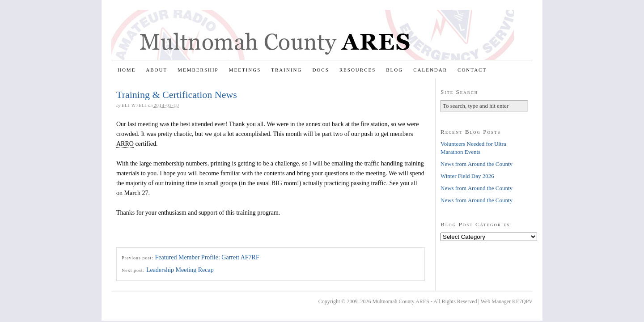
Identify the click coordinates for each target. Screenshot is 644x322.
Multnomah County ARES (313, 35)
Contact (472, 70)
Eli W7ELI (134, 105)
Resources (358, 70)
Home (127, 70)
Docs (320, 70)
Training (286, 70)
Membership (198, 70)
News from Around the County (477, 164)
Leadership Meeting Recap (180, 270)
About (157, 70)
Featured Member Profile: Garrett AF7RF (207, 257)
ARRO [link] (125, 144)
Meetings (245, 70)
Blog (394, 70)
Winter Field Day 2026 (467, 176)
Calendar (430, 70)
